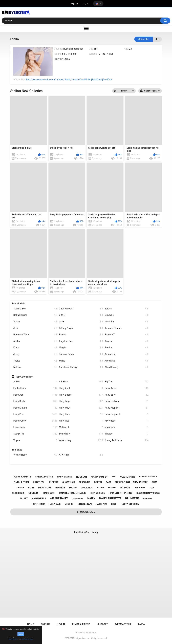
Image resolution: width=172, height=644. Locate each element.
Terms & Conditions (13, 639)
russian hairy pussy (148, 493)
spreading (84, 482)
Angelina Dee (81, 341)
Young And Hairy (126, 440)
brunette (132, 498)
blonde (60, 488)
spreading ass (44, 477)
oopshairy (126, 427)
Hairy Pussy (35, 421)
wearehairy (127, 477)
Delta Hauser (35, 315)
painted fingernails (72, 493)
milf (114, 504)
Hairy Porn (81, 414)
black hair (18, 493)
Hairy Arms (126, 388)
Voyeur (35, 440)
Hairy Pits (35, 414)
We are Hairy (35, 455)
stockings (87, 488)
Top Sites (17, 450)
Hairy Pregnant (126, 414)
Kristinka (126, 322)
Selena (126, 309)
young (73, 488)
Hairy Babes (81, 395)
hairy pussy (99, 477)
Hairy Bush (35, 401)
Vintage (126, 434)
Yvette (35, 361)
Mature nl (81, 427)
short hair (69, 482)
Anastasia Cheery (81, 367)
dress (98, 482)
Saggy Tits (35, 434)
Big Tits (126, 382)
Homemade (35, 427)
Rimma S (126, 315)
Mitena (35, 367)
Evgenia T (126, 335)
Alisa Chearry (126, 367)
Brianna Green (81, 354)
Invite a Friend (81, 624)
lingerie (53, 482)
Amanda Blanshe (126, 328)
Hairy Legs (81, 401)
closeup (34, 493)
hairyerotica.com (82, 638)
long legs (78, 498)
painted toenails (148, 477)
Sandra (126, 348)
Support (103, 624)
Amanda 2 (126, 354)
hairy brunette (110, 498)
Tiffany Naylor (81, 328)
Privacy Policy (24, 639)
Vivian (35, 322)
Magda (81, 348)
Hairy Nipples (126, 408)
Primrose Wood (35, 335)
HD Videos (126, 421)
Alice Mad (126, 361)
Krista (35, 348)
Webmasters (123, 624)
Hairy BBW (126, 395)
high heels (39, 499)
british (112, 488)
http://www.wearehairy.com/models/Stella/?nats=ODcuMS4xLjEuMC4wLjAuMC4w (69, 80)
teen (152, 488)
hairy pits (102, 504)
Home (31, 624)
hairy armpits (22, 477)
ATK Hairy (81, 455)
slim (154, 482)
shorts (20, 488)
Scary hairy (81, 434)
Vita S (81, 315)
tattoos (125, 488)
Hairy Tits (81, 421)
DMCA (141, 624)
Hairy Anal (81, 388)
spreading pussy (121, 493)
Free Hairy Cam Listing (86, 532)
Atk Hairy (81, 382)
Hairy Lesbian (126, 401)
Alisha (35, 341)
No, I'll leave (30, 639)
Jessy (35, 354)
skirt (31, 488)
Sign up (74, 4)
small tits (21, 482)
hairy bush (49, 493)
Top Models (18, 304)
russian (82, 477)
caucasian (84, 504)
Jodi (35, 328)
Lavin (81, 322)
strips (69, 504)
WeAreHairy (81, 440)
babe (109, 482)
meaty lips (45, 488)
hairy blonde (65, 477)
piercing (147, 499)
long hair (38, 504)
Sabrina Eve (35, 309)
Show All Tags (86, 512)
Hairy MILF (81, 408)
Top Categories (24, 377)
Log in (86, 4)
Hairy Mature (35, 408)
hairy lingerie (97, 493)
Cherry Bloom (81, 309)
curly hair (140, 488)
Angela (126, 341)
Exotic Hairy (35, 388)
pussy (24, 499)
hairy (91, 498)
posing (100, 488)
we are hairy (59, 498)
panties (38, 482)
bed (114, 477)
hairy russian (130, 504)
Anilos (35, 382)
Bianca (81, 335)
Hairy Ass (35, 395)
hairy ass (55, 504)
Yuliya (81, 361)
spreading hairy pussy (131, 482)
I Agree (21, 634)
